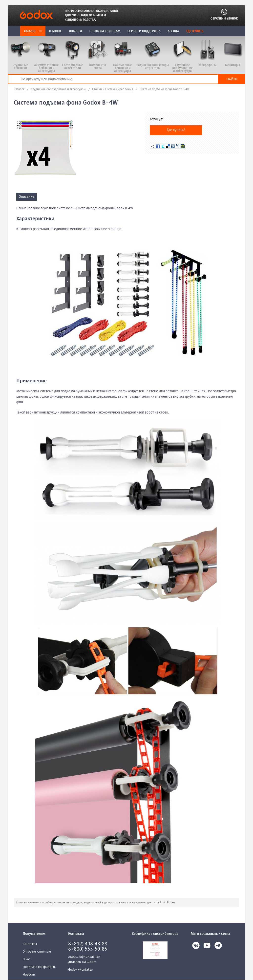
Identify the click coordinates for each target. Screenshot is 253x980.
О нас (27, 960)
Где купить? (176, 130)
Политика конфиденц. (39, 967)
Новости (29, 975)
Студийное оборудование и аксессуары (58, 89)
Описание (27, 197)
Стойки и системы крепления (113, 89)
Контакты (30, 944)
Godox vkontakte (80, 970)
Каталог (33, 31)
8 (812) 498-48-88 (88, 944)
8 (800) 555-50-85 (88, 949)
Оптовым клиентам (37, 952)
